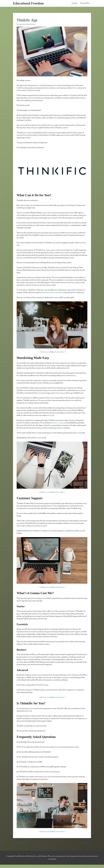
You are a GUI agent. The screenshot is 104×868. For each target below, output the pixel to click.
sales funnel (51, 419)
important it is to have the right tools (55, 293)
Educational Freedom (30, 4)
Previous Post (19, 846)
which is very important (60, 426)
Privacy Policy (85, 4)
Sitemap (37, 860)
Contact (74, 4)
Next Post (87, 846)
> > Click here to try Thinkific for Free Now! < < (52, 355)
